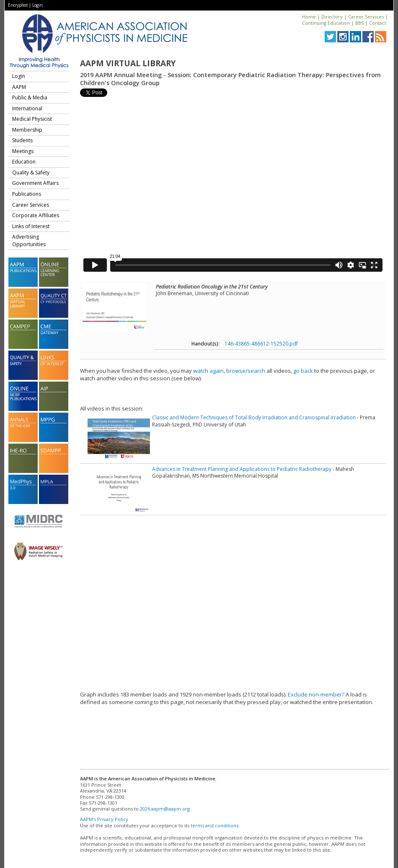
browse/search (246, 371)
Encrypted (18, 5)
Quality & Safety (31, 173)
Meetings (23, 151)
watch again (208, 371)
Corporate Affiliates (36, 215)
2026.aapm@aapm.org (165, 809)
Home (309, 17)
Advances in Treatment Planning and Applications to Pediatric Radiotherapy (242, 469)
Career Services (366, 17)
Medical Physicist (32, 119)
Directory (332, 17)
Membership (27, 130)
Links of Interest (31, 226)
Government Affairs (35, 183)
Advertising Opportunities (29, 240)
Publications (27, 194)
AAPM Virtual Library (128, 63)
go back (303, 371)
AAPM (19, 87)
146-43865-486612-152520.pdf (261, 344)
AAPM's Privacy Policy (104, 819)
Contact (378, 23)
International (27, 108)
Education (24, 162)
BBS (359, 23)
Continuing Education (326, 23)
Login (37, 5)
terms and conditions (215, 825)
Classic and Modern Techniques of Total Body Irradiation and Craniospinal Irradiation (254, 417)
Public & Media (30, 97)
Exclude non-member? (316, 694)
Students (22, 140)
